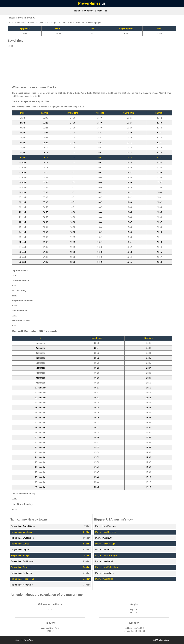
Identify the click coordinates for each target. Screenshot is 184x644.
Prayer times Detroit (104, 561)
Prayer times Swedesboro (23, 538)
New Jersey (88, 11)
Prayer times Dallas (104, 579)
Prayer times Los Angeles (107, 555)
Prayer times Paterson (105, 526)
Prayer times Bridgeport (22, 573)
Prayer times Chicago (105, 544)
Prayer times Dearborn (106, 532)
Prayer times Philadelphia (107, 567)
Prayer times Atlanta (104, 573)
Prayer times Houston (105, 550)
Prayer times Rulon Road (22, 579)
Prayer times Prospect (21, 555)
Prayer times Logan (20, 550)
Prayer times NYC (103, 538)
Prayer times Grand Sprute (23, 526)
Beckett (98, 11)
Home (77, 11)
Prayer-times (89, 3)
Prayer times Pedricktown (23, 561)
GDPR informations (161, 640)
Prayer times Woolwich (21, 532)
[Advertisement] (92, 65)
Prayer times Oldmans (21, 567)
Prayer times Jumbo (20, 544)
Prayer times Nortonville (22, 585)
